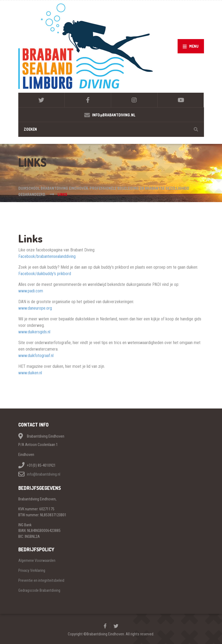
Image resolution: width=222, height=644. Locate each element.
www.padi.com (31, 291)
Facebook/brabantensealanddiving (47, 256)
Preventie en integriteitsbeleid (41, 580)
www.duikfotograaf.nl (36, 356)
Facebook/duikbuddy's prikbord (45, 274)
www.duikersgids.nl (34, 332)
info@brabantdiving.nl (44, 474)
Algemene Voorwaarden (37, 560)
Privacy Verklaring (32, 570)
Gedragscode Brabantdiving (39, 590)
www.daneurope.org (35, 308)
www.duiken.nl (30, 373)
